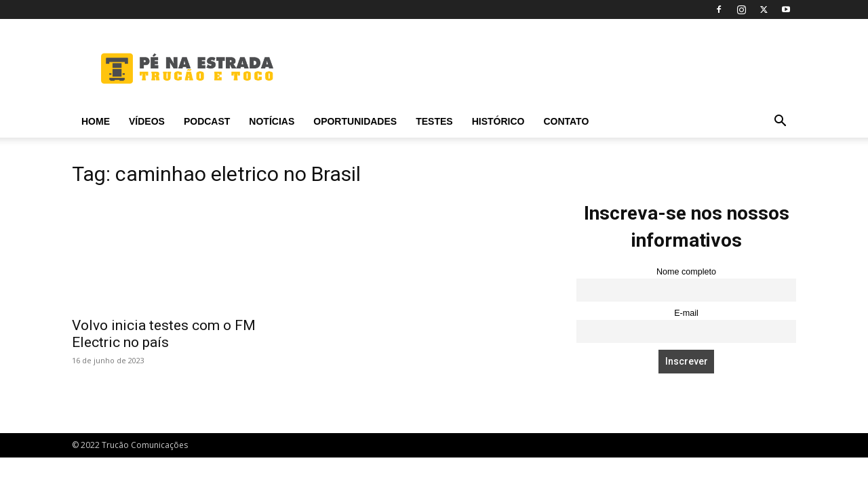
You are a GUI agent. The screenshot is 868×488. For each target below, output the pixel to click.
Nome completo (686, 272)
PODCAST (207, 121)
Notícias (272, 121)
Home (96, 121)
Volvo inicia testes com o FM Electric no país (164, 334)
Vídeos (147, 121)
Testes (434, 121)
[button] (780, 122)
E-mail (686, 313)
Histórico (498, 121)
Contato (566, 121)
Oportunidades (355, 121)
